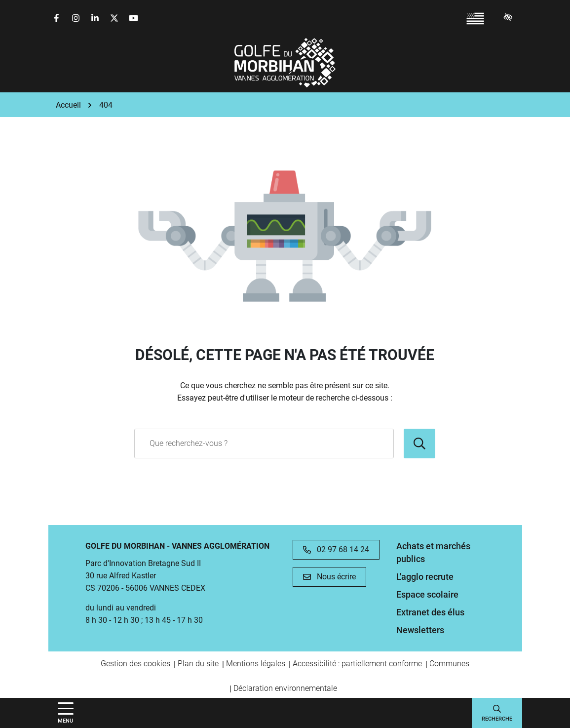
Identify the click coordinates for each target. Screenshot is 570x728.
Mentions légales (256, 664)
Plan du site (198, 664)
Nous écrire (329, 577)
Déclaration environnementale (285, 688)
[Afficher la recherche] (497, 713)
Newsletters (420, 630)
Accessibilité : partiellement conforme (357, 664)
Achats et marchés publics (433, 552)
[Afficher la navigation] (66, 713)
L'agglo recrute (425, 577)
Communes (449, 664)
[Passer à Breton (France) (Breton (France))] (475, 19)
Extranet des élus (430, 612)
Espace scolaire (427, 594)
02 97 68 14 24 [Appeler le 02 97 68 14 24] (336, 549)
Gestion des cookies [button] (135, 664)
